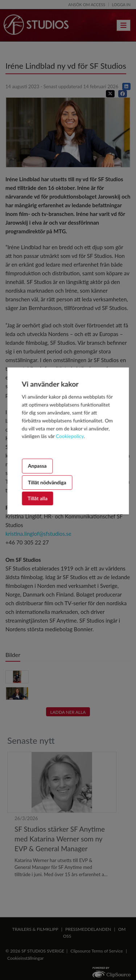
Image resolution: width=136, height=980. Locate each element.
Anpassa (37, 466)
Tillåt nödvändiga (47, 482)
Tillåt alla (38, 498)
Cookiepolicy (70, 436)
